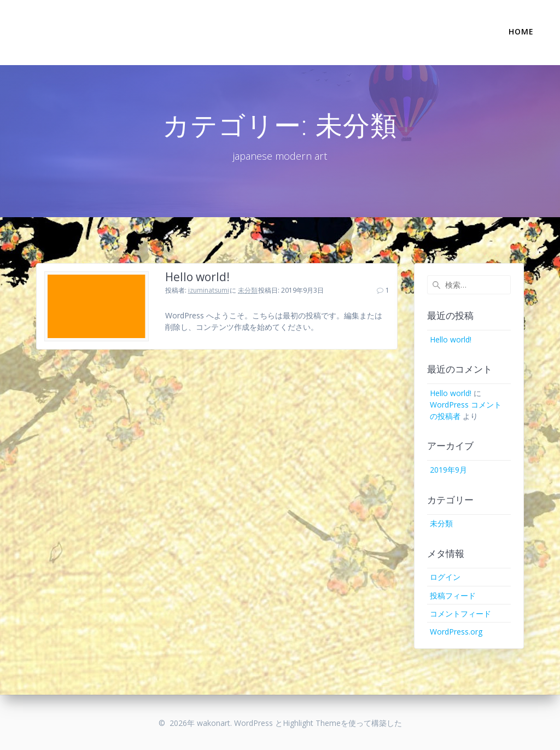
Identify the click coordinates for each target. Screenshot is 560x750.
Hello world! (197, 277)
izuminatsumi (209, 290)
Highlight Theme (312, 723)
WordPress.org (456, 632)
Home (521, 31)
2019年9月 (448, 470)
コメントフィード (460, 614)
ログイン (445, 577)
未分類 (248, 290)
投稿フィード (453, 595)
